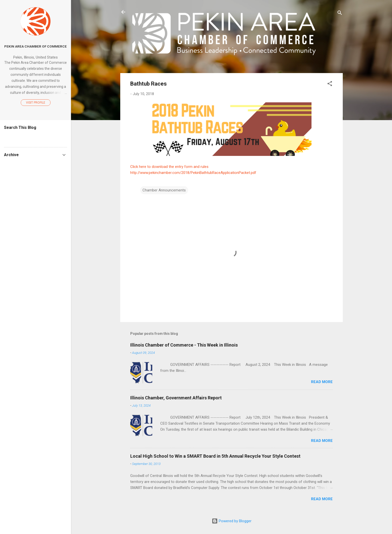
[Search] (340, 14)
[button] (330, 84)
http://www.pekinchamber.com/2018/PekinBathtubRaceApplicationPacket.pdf (193, 173)
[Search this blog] (35, 137)
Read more (322, 382)
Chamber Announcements (164, 190)
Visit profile (36, 103)
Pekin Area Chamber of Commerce (35, 46)
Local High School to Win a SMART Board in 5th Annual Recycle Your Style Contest (215, 456)
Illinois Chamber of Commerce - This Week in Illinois (184, 345)
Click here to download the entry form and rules (169, 167)
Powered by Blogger (232, 521)
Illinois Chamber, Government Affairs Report (176, 398)
